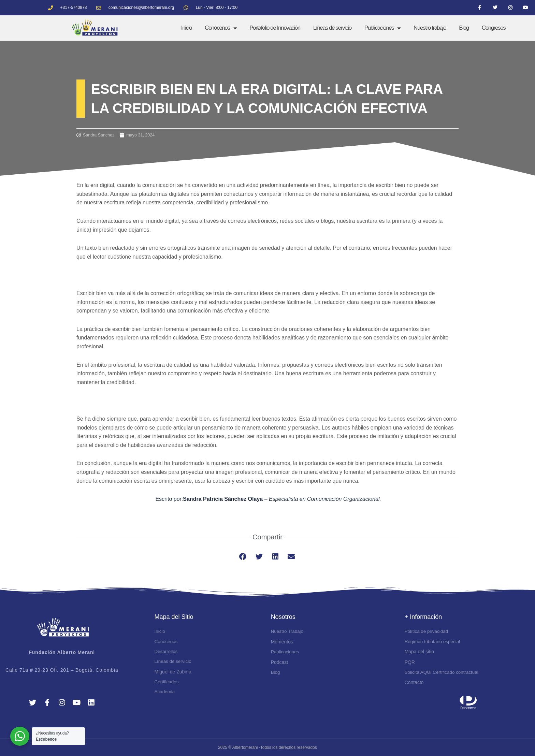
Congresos (494, 28)
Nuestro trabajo (430, 28)
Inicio (186, 28)
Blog (464, 28)
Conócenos (221, 28)
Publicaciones (382, 28)
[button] (243, 557)
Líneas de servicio (332, 28)
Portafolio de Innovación (275, 28)
